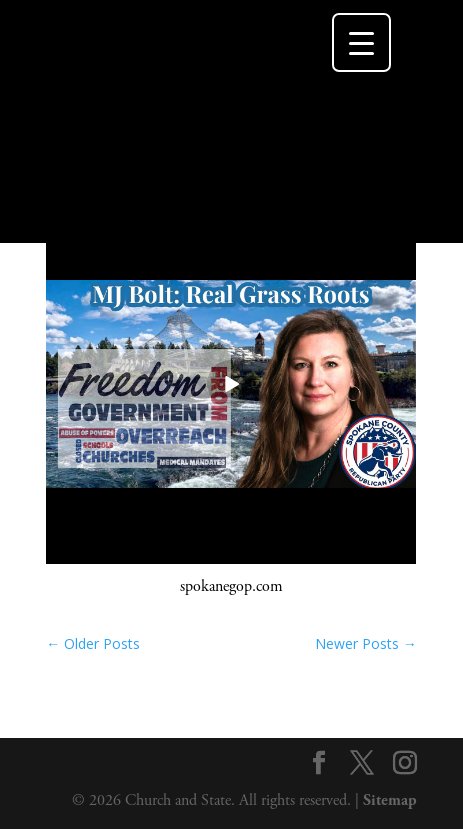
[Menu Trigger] (361, 42)
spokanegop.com (231, 586)
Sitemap (390, 800)
